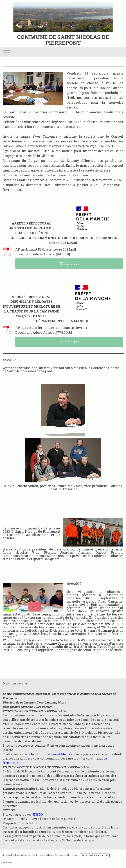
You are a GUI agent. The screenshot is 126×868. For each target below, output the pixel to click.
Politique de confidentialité (32, 855)
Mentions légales (10, 855)
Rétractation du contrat (95, 855)
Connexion (7, 863)
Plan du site (73, 855)
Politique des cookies (56, 855)
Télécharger (69, 263)
